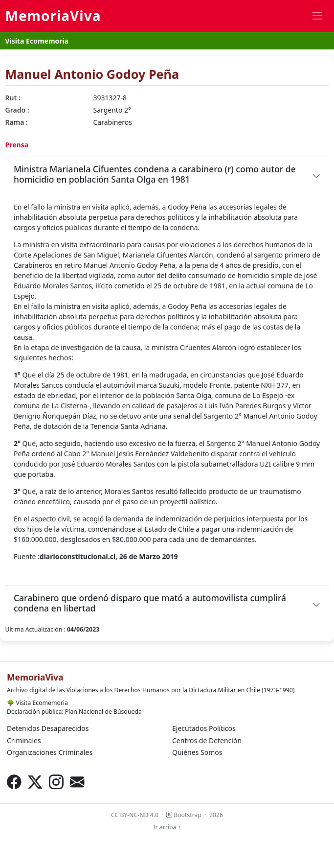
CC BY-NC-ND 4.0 (135, 815)
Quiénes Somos (197, 752)
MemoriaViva (53, 16)
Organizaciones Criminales (50, 752)
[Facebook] (14, 782)
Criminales (24, 740)
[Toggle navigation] (317, 16)
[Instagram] (56, 782)
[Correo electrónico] (77, 782)
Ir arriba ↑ (167, 827)
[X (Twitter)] (35, 782)
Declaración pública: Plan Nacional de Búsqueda (74, 712)
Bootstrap (184, 815)
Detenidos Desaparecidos (48, 728)
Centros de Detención (207, 740)
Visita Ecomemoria (37, 41)
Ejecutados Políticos (204, 728)
